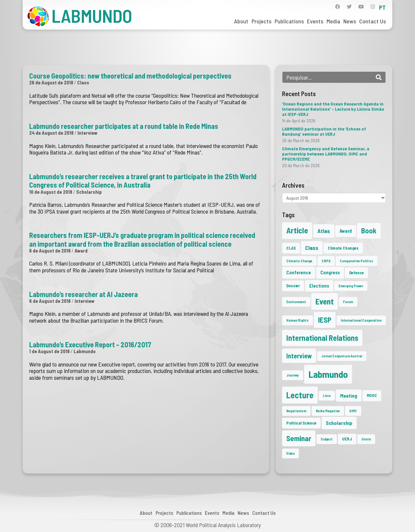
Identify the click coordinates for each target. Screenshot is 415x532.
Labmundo (85, 351)
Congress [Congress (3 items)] (330, 272)
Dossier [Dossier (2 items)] (293, 286)
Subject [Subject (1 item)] (327, 439)
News (350, 21)
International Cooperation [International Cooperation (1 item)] (361, 320)
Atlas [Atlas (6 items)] (324, 231)
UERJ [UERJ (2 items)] (347, 439)
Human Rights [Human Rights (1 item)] (297, 320)
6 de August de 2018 (50, 251)
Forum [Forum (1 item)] (348, 302)
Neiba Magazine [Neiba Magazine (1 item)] (328, 411)
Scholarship (89, 192)
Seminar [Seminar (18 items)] (299, 438)
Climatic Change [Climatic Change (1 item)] (299, 261)
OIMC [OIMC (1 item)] (353, 411)
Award (81, 251)
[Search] (379, 77)
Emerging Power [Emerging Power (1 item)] (351, 286)
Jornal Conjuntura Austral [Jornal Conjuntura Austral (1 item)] (342, 356)
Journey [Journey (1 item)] (293, 375)
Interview (87, 133)
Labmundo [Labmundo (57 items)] (328, 374)
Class (83, 82)
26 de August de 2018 (51, 82)
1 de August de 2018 (49, 351)
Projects (261, 21)
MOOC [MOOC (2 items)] (372, 395)
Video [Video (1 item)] (290, 453)
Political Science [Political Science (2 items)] (301, 423)
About (241, 21)
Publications (289, 21)
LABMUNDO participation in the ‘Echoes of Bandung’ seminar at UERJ (324, 131)
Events (315, 21)
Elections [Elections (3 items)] (319, 286)
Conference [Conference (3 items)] (299, 272)
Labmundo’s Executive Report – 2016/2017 (90, 344)
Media (333, 21)
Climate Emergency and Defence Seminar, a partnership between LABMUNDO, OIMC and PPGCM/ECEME (326, 154)
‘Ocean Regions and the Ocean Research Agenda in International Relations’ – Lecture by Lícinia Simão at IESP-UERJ (333, 109)
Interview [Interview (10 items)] (299, 356)
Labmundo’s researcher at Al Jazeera (83, 294)
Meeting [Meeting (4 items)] (349, 396)
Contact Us (373, 21)
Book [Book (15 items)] (369, 230)
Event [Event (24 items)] (325, 301)
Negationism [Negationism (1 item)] (296, 411)
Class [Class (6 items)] (312, 248)
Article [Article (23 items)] (297, 230)
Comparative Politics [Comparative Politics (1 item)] (356, 261)
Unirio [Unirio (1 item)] (366, 439)
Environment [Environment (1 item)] (296, 302)
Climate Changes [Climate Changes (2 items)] (343, 248)
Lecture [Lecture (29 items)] (300, 395)
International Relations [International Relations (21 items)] (322, 338)
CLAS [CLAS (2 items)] (291, 248)
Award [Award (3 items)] (346, 231)
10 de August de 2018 (51, 192)
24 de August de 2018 (51, 133)
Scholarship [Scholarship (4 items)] (339, 423)
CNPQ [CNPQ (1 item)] (326, 261)
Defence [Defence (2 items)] (356, 273)
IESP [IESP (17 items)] (325, 320)
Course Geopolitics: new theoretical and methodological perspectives (130, 76)
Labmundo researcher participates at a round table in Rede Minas (124, 126)
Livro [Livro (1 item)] (327, 396)
